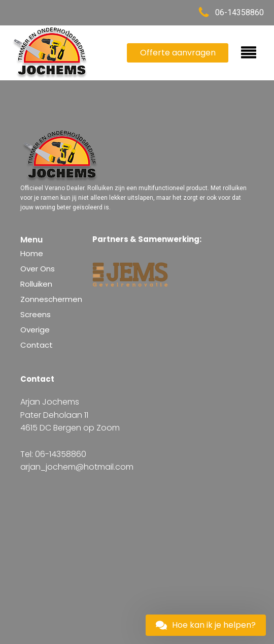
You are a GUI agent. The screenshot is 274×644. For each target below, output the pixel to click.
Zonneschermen (51, 299)
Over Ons (38, 269)
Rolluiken (36, 284)
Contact (37, 345)
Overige (35, 330)
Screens (36, 314)
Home (32, 253)
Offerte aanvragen (178, 53)
